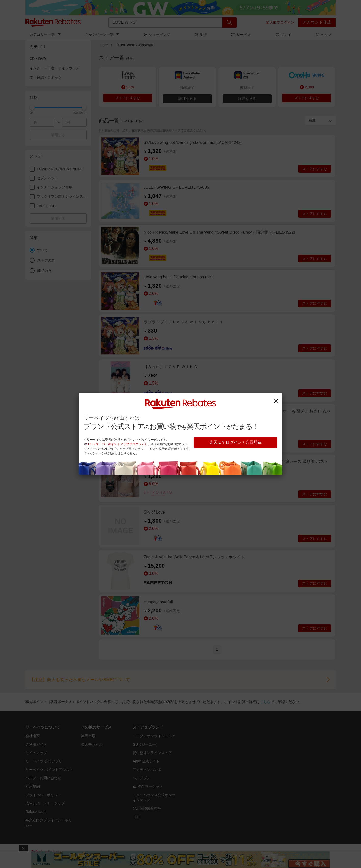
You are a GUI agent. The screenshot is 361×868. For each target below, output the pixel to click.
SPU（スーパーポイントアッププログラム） (117, 444)
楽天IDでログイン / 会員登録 (235, 442)
